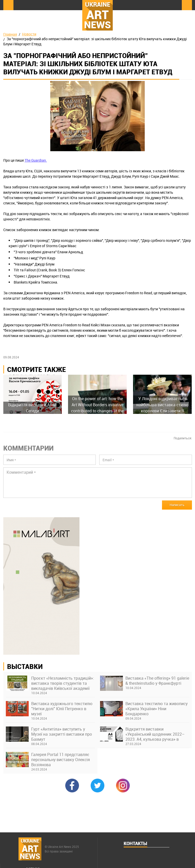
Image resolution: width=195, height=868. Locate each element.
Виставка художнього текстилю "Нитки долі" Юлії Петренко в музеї (62, 709)
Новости (29, 34)
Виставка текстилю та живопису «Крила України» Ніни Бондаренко (157, 709)
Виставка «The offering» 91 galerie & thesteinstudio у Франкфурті (157, 681)
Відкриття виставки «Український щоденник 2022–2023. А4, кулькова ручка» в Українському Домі (155, 734)
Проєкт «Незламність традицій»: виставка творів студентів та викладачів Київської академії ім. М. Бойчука (63, 683)
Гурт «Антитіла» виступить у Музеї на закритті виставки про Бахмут (62, 734)
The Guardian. (36, 160)
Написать (177, 505)
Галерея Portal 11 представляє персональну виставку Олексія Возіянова (61, 760)
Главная (10, 34)
